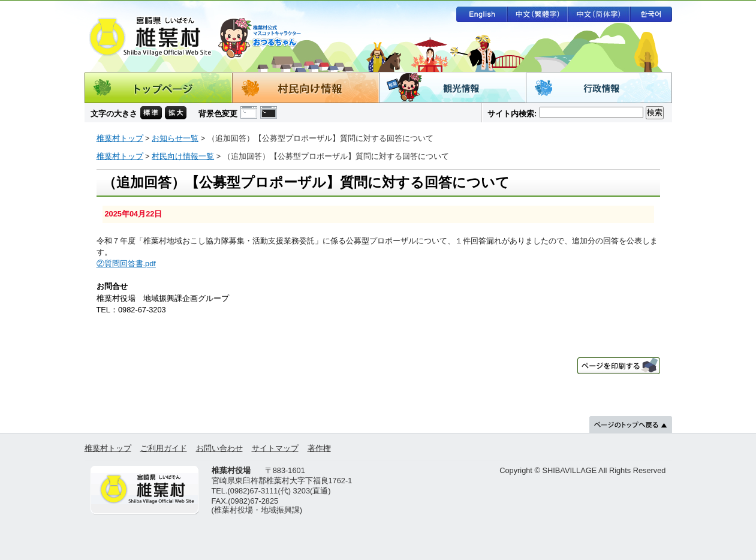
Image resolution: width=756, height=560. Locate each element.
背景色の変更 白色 (249, 112)
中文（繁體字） (537, 14)
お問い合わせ (219, 448)
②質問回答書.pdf (126, 264)
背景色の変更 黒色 (269, 112)
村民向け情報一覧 (183, 156)
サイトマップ (275, 448)
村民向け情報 (305, 88)
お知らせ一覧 (175, 138)
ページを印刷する (619, 366)
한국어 (651, 14)
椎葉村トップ (120, 138)
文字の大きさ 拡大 (176, 113)
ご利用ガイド (164, 448)
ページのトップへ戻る (631, 424)
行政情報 (599, 88)
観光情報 (452, 88)
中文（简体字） (599, 14)
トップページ (158, 88)
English (481, 14)
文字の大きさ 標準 (151, 113)
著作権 (319, 448)
